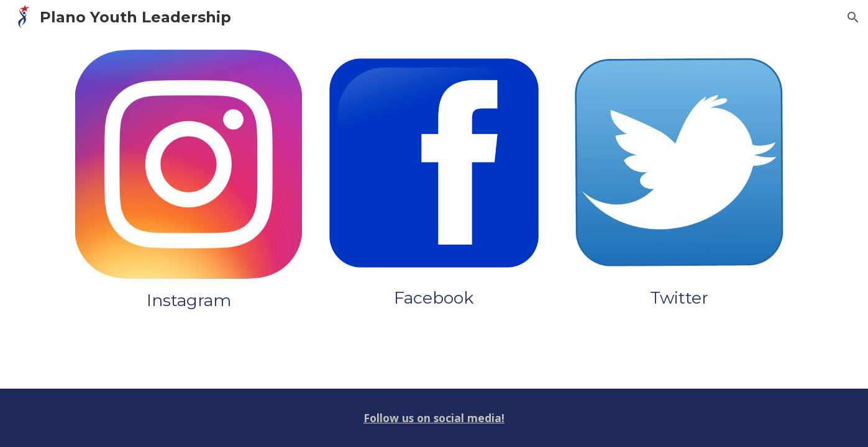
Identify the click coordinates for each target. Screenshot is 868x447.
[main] (189, 300)
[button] (853, 17)
